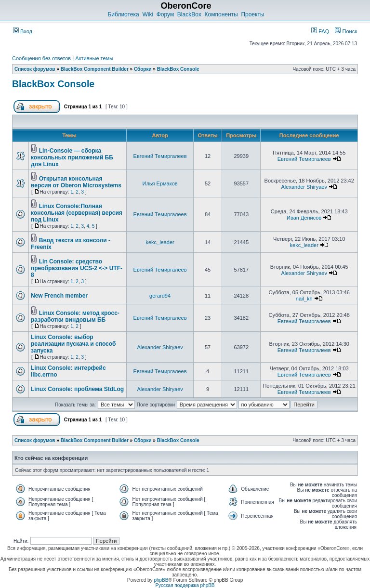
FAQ (320, 31)
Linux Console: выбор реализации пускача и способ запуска (73, 344)
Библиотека (123, 14)
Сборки (143, 69)
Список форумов (35, 69)
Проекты (252, 14)
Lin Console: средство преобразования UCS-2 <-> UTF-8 (77, 268)
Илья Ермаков (160, 183)
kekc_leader (160, 242)
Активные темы (94, 58)
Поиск (346, 31)
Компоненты (221, 14)
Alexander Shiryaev (304, 187)
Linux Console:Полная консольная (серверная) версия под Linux (77, 213)
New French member (59, 296)
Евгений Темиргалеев (160, 156)
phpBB (161, 580)
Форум (165, 14)
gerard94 (160, 296)
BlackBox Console (178, 69)
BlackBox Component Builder (95, 69)
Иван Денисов (304, 218)
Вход (23, 31)
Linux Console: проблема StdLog (77, 389)
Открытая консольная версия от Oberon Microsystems (76, 182)
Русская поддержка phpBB (185, 585)
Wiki (148, 14)
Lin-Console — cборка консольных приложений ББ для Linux (72, 157)
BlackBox (189, 14)
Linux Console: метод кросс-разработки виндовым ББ (75, 316)
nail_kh (304, 299)
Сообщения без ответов (41, 58)
